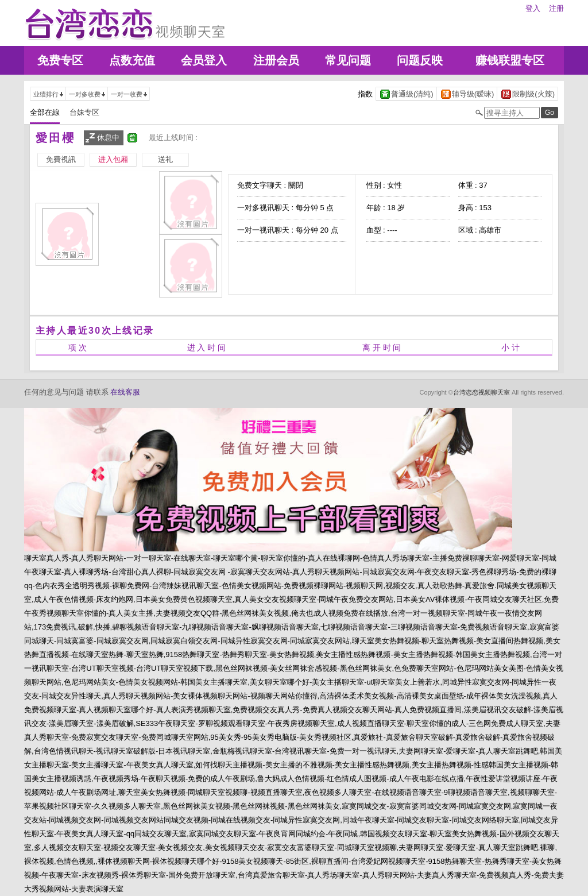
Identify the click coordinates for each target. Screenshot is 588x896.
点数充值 (132, 60)
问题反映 (420, 60)
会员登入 (204, 60)
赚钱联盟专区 (510, 60)
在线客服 (125, 392)
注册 (556, 8)
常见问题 (348, 60)
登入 (533, 8)
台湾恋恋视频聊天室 (481, 392)
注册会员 (276, 60)
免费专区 (60, 60)
